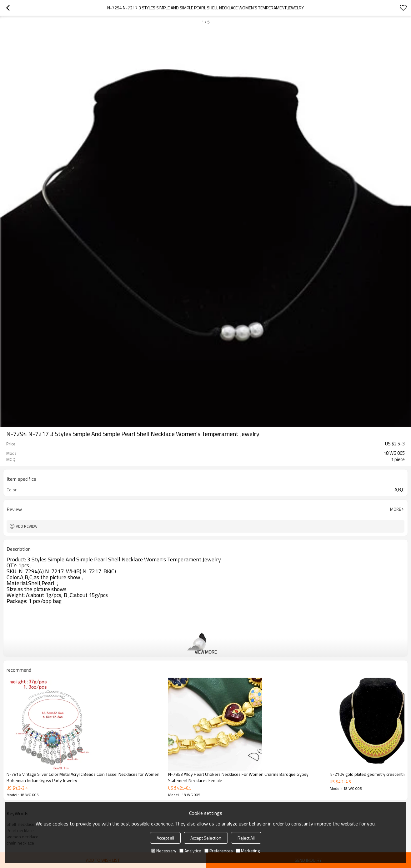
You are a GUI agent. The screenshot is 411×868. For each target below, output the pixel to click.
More (396, 509)
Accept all (165, 838)
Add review (27, 526)
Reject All (246, 838)
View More (206, 652)
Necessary (164, 851)
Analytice (190, 851)
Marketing (248, 851)
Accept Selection (206, 838)
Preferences (219, 851)
